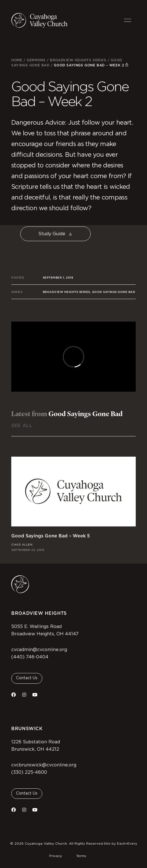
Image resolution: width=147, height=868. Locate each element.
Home (17, 60)
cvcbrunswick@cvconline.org (44, 765)
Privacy (56, 856)
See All (22, 426)
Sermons (36, 60)
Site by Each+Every (120, 844)
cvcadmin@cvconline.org (39, 650)
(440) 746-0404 (30, 657)
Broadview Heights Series (78, 60)
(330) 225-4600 (29, 772)
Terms (81, 856)
